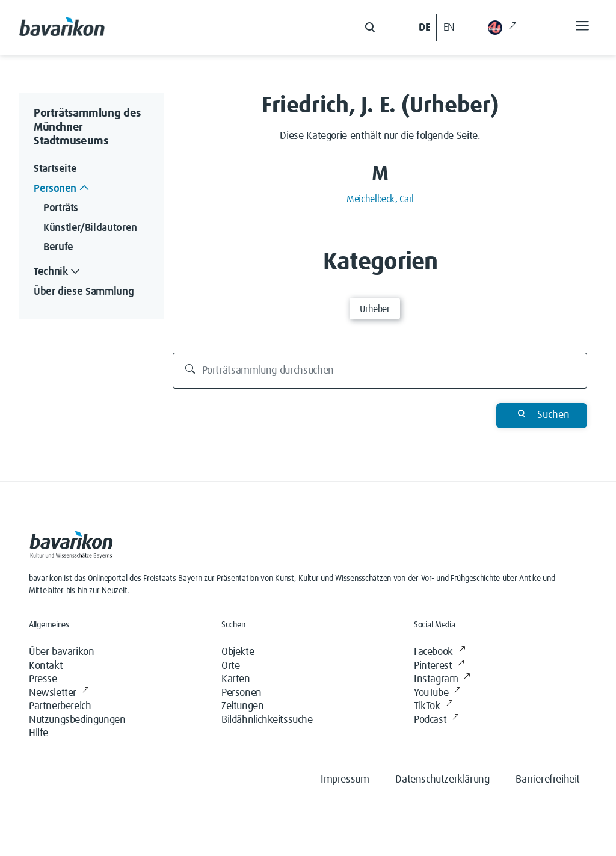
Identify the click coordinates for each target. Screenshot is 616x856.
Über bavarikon (61, 652)
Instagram (442, 679)
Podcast (436, 720)
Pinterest (439, 666)
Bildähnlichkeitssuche (267, 720)
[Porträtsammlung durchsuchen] (380, 371)
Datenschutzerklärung (442, 780)
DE (424, 28)
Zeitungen (242, 706)
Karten (236, 679)
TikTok (433, 707)
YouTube (437, 693)
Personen (242, 693)
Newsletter (59, 693)
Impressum (345, 780)
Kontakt (46, 666)
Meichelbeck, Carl (380, 199)
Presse (43, 679)
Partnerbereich (60, 706)
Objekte (238, 652)
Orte (230, 666)
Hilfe (38, 733)
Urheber (374, 309)
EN (449, 28)
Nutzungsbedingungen (77, 720)
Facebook (439, 652)
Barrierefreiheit (548, 780)
